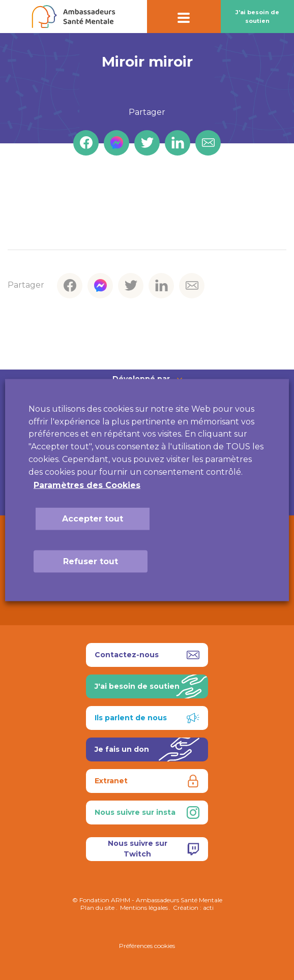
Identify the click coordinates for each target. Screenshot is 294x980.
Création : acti (193, 908)
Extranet (147, 781)
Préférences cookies (147, 946)
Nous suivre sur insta (147, 813)
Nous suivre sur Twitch (154, 849)
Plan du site (97, 908)
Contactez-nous (147, 655)
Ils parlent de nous (147, 718)
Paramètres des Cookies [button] (87, 485)
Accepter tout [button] (93, 518)
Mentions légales (144, 908)
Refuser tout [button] (91, 561)
